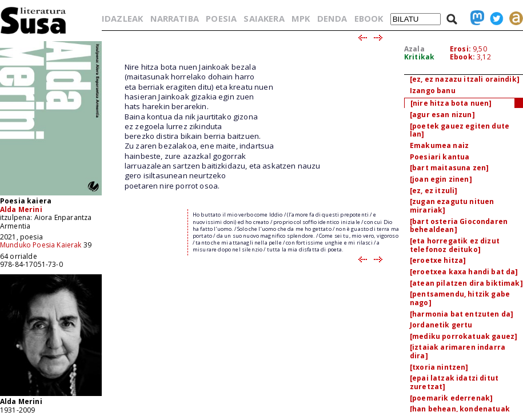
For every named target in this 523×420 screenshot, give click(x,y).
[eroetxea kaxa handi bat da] (464, 272)
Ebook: (462, 57)
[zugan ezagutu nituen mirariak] (452, 206)
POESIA (221, 18)
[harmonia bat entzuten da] (462, 314)
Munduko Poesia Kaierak (41, 245)
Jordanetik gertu (441, 325)
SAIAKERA (264, 18)
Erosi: (460, 49)
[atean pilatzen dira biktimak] (466, 283)
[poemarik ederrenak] (451, 398)
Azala (414, 49)
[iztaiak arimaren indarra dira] (458, 351)
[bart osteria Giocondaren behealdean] (459, 226)
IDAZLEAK (122, 18)
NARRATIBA (175, 18)
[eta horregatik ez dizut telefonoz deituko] (455, 245)
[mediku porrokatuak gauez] (464, 336)
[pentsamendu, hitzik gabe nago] (460, 298)
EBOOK (369, 18)
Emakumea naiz (439, 145)
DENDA (332, 18)
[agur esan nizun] (442, 115)
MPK (301, 18)
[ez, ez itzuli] (434, 191)
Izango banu (433, 91)
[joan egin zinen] (441, 179)
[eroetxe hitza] (438, 260)
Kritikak (419, 57)
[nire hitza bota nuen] (451, 103)
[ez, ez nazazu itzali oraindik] (465, 79)
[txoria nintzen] (439, 367)
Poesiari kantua (440, 157)
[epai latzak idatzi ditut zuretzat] (454, 382)
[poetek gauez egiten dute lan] (460, 130)
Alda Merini (21, 209)
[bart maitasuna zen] (449, 168)
